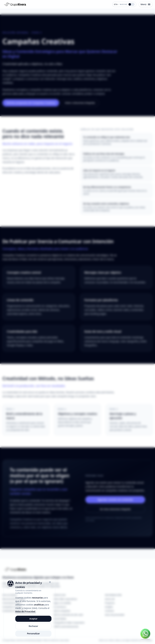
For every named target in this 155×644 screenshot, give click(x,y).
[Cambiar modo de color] (124, 4)
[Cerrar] (50, 582)
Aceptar (33, 619)
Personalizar (33, 633)
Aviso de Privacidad (26, 611)
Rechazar (33, 626)
